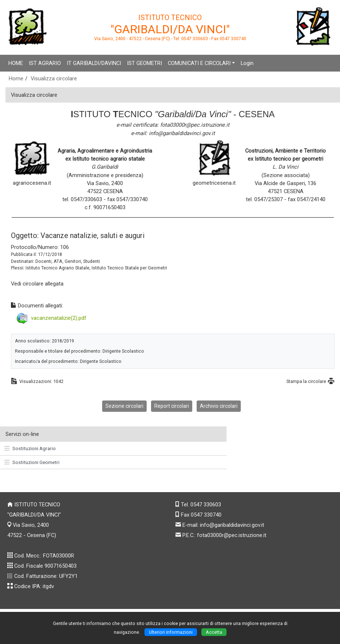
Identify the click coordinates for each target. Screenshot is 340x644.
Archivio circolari (219, 406)
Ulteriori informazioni (171, 632)
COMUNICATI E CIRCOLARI (199, 63)
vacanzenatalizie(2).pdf (59, 318)
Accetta (214, 632)
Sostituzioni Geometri (32, 462)
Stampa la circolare (306, 381)
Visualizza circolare (54, 78)
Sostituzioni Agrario (30, 448)
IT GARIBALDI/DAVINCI (94, 63)
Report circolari (172, 406)
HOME (16, 63)
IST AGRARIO (45, 63)
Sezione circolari (124, 406)
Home (16, 78)
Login (247, 63)
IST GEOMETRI (144, 63)
